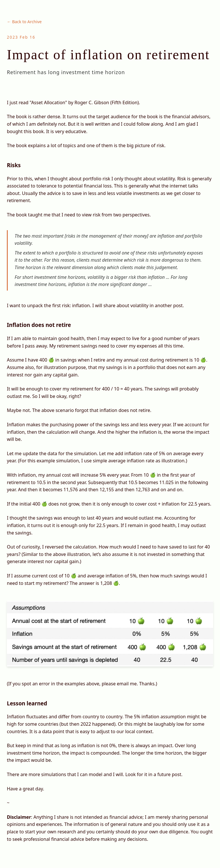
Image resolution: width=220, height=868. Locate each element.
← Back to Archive (24, 22)
